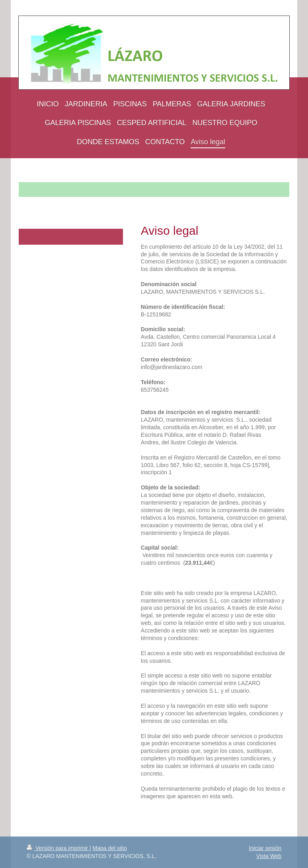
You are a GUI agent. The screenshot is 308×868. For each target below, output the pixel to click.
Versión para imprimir (58, 848)
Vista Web (269, 856)
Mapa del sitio (110, 848)
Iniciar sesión (265, 848)
